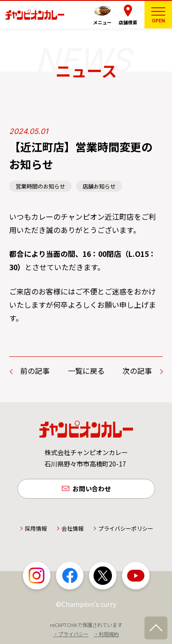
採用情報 (36, 528)
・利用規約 (106, 634)
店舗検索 (128, 22)
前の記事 (35, 371)
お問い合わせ (92, 489)
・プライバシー (71, 634)
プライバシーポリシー (126, 528)
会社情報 (72, 528)
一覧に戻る (86, 371)
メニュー (102, 22)
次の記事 (137, 371)
